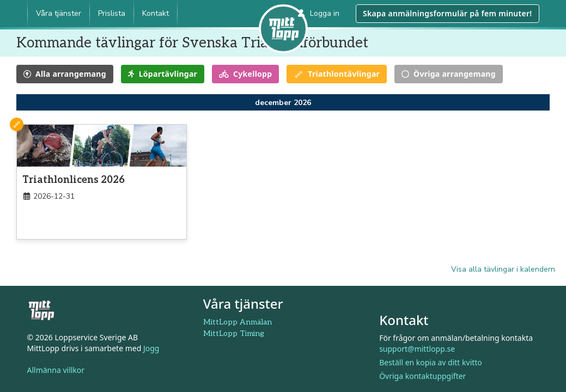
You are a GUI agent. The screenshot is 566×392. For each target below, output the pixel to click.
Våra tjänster (59, 13)
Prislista (112, 13)
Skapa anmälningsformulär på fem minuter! (447, 13)
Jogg (151, 348)
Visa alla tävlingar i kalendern (503, 269)
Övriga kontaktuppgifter (422, 376)
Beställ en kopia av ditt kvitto (431, 362)
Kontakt (156, 13)
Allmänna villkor (56, 370)
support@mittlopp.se (417, 349)
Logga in (319, 13)
